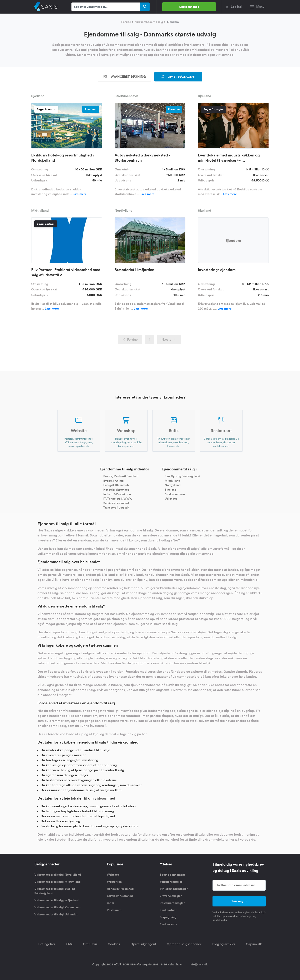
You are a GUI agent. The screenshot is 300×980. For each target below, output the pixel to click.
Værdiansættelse (171, 882)
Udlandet (171, 499)
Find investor (169, 924)
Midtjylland (172, 480)
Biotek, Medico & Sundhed (121, 476)
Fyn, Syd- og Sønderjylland (182, 476)
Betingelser (47, 944)
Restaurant (114, 910)
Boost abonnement (172, 875)
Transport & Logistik (116, 507)
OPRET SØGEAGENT (178, 77)
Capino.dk (254, 944)
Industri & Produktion (117, 494)
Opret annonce (189, 7)
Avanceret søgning (125, 77)
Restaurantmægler (172, 903)
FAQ (69, 944)
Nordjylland (173, 485)
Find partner (168, 910)
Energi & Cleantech (116, 485)
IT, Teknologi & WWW (118, 499)
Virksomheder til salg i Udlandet (56, 914)
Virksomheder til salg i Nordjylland (58, 875)
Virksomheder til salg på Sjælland (57, 900)
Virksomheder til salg (149, 22)
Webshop (113, 875)
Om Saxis (90, 944)
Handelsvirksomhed (116, 490)
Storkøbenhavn (175, 494)
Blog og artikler (224, 944)
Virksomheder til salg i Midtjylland (57, 882)
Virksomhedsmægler (174, 889)
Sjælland (171, 490)
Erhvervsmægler (171, 896)
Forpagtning (168, 917)
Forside (126, 22)
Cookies (114, 944)
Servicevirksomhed (116, 503)
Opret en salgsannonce (184, 944)
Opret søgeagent (143, 944)
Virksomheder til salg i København (57, 907)
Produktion (114, 882)
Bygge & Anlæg (113, 480)
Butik (110, 903)
